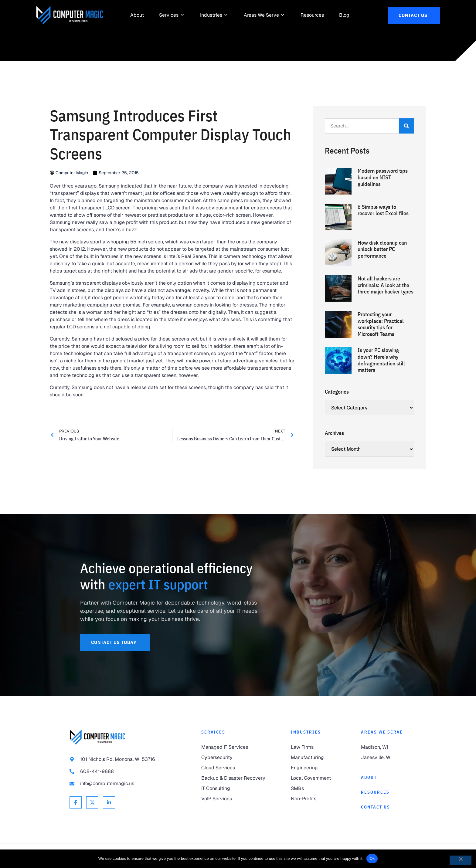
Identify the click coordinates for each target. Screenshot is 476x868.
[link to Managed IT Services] (234, 747)
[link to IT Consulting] (234, 788)
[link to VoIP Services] (234, 799)
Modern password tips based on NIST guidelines (383, 177)
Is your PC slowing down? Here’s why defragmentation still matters (381, 360)
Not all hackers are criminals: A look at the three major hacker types (386, 285)
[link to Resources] (312, 15)
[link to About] (137, 15)
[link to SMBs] (314, 788)
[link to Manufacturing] (314, 758)
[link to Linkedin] (109, 802)
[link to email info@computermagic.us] (123, 784)
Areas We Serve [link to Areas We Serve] (382, 732)
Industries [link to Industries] (306, 732)
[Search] (406, 126)
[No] (461, 860)
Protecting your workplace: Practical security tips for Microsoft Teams (381, 324)
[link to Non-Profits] (314, 799)
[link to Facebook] (76, 802)
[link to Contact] (384, 807)
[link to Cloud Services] (234, 768)
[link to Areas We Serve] (261, 15)
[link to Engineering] (314, 768)
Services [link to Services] (213, 732)
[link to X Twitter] (92, 802)
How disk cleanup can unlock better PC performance (382, 249)
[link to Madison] (384, 747)
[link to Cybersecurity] (234, 758)
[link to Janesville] (384, 758)
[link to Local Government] (314, 778)
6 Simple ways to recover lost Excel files (383, 210)
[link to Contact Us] (414, 15)
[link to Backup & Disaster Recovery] (234, 778)
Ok (372, 858)
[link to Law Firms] (314, 747)
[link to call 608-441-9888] (123, 771)
